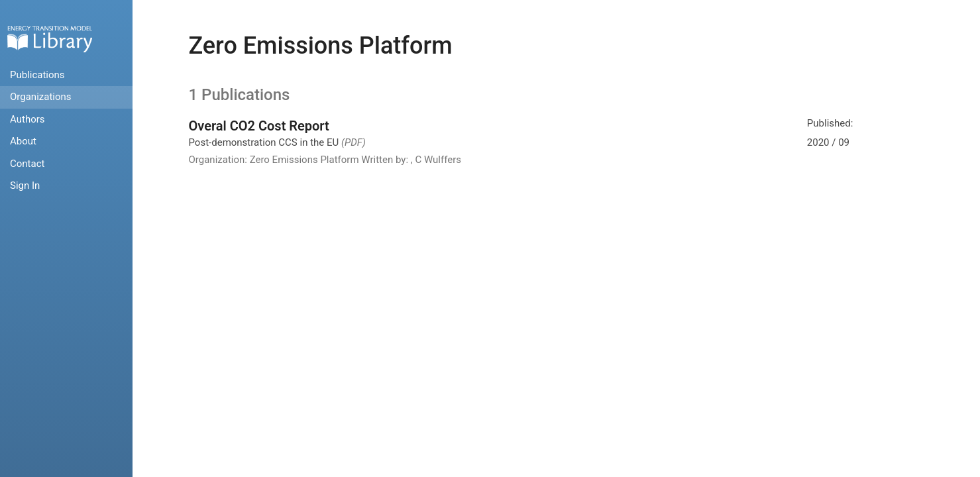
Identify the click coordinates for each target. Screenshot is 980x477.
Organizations (41, 97)
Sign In (25, 185)
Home (50, 39)
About (23, 141)
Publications (37, 75)
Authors (27, 119)
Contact (27, 164)
